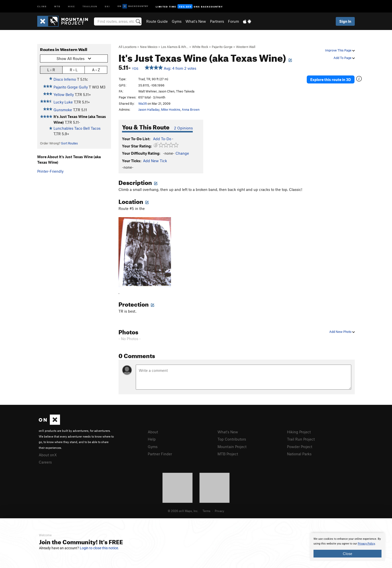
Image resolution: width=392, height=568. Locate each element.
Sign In (345, 21)
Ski (107, 6)
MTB (57, 6)
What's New (196, 21)
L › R (51, 70)
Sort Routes (69, 143)
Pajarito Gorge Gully (71, 87)
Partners (217, 21)
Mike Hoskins (171, 109)
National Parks (299, 454)
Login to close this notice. (99, 548)
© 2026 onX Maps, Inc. (183, 511)
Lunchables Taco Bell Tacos (77, 128)
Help (152, 439)
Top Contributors (232, 439)
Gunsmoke (63, 110)
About (153, 432)
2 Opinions (183, 128)
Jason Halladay (149, 109)
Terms (206, 511)
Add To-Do (162, 139)
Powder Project (300, 447)
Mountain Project (232, 447)
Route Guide (157, 21)
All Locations (127, 47)
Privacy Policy (366, 544)
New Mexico (149, 47)
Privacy (219, 511)
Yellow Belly (64, 94)
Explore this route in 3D (331, 79)
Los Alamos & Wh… (175, 47)
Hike (71, 6)
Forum (233, 21)
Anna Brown (191, 109)
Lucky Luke (63, 102)
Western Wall (246, 47)
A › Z (96, 70)
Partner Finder (160, 454)
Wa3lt (142, 103)
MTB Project (228, 454)
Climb (42, 6)
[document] (347, 547)
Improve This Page (340, 50)
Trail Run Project (301, 439)
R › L (74, 70)
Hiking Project (299, 432)
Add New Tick (155, 161)
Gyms (177, 21)
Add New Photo (342, 332)
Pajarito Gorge (222, 47)
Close (347, 554)
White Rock (200, 47)
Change (182, 153)
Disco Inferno (65, 79)
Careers (45, 462)
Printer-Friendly (50, 171)
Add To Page (344, 58)
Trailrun (90, 6)
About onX (48, 455)
